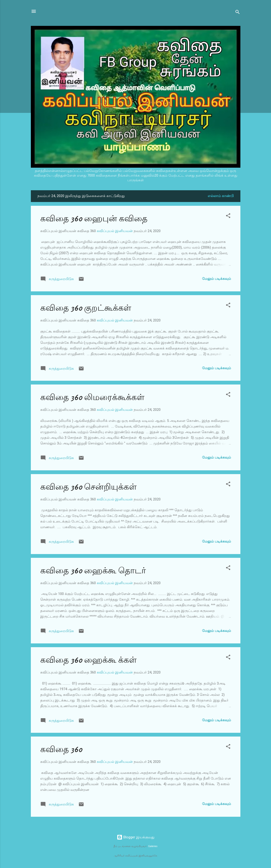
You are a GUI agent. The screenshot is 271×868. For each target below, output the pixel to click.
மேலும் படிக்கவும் (216, 279)
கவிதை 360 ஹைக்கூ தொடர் (93, 571)
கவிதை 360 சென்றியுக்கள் (88, 487)
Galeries (153, 846)
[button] (228, 216)
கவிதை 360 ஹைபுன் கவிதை (94, 219)
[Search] (238, 13)
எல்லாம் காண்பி (221, 196)
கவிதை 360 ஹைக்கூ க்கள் (88, 660)
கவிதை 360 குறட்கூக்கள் (86, 308)
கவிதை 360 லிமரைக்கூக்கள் (92, 397)
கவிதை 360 (61, 749)
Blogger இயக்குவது (136, 837)
